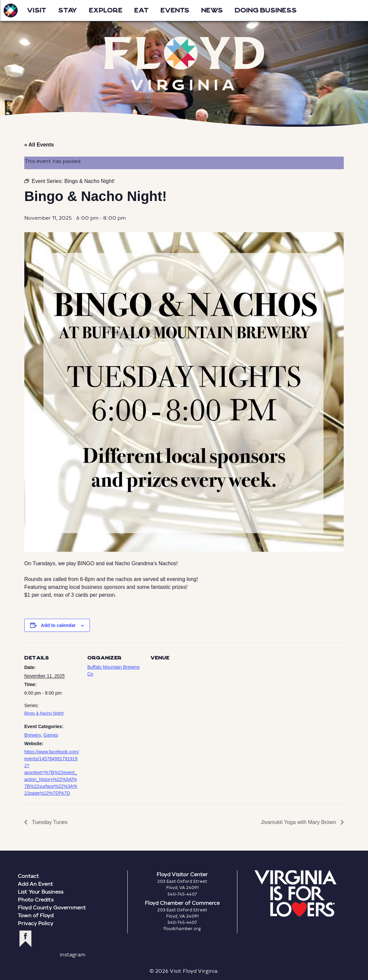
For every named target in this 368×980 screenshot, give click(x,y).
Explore (106, 11)
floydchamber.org (182, 928)
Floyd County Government (52, 907)
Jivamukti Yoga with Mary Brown (299, 822)
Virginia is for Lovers (295, 894)
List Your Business (41, 891)
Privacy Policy (35, 923)
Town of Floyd (36, 915)
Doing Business (266, 11)
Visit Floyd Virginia (11, 11)
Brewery (32, 735)
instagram (73, 954)
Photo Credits (36, 899)
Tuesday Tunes (49, 822)
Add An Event (35, 884)
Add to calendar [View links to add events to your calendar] (58, 625)
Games (51, 735)
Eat (141, 11)
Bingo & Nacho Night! (44, 713)
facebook (25, 939)
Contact (28, 876)
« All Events (39, 145)
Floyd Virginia (184, 63)
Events (175, 11)
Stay (68, 11)
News (212, 11)
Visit (37, 11)
